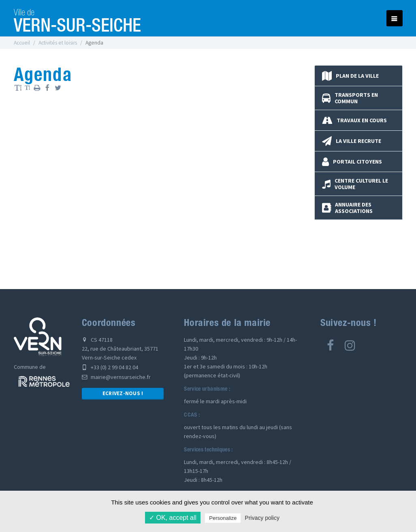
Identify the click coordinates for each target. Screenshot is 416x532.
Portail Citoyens (352, 162)
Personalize (223, 518)
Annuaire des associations (347, 208)
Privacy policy (262, 518)
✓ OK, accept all (173, 518)
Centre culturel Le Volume (355, 184)
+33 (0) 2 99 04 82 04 (110, 367)
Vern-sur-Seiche (77, 18)
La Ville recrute (352, 141)
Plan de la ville (350, 76)
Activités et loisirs (58, 43)
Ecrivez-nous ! (123, 393)
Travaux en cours (354, 120)
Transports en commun (350, 98)
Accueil (22, 43)
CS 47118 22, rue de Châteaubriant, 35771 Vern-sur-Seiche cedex (120, 349)
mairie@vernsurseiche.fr (116, 377)
